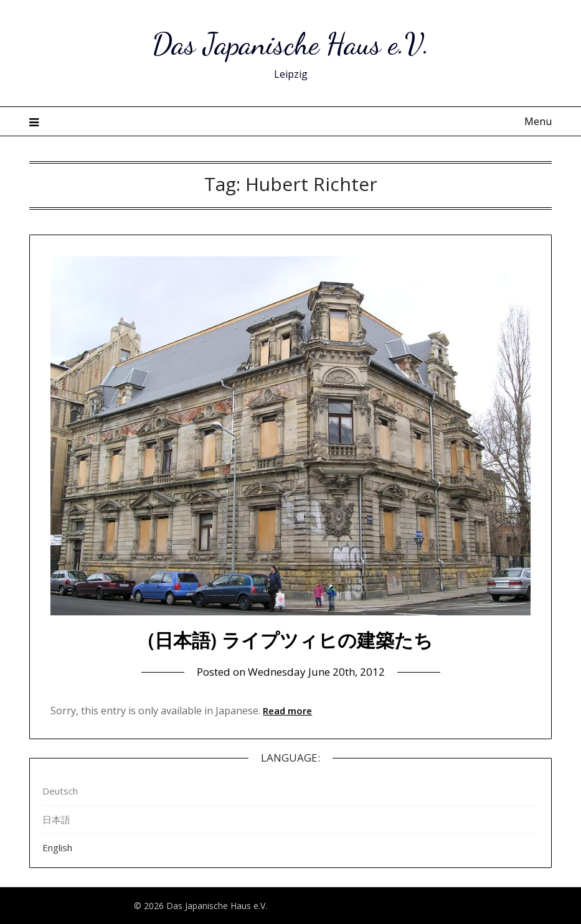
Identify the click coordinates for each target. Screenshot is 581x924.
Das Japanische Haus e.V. (291, 44)
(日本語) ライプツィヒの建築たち (290, 640)
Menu (538, 121)
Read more (287, 711)
